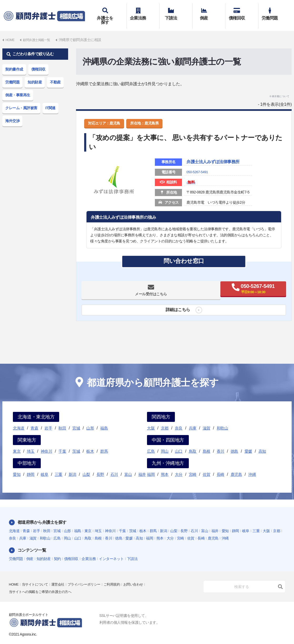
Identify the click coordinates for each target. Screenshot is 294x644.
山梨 (86, 467)
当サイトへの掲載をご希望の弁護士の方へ (43, 584)
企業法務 (143, 12)
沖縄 (252, 467)
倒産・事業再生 (18, 87)
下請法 (176, 12)
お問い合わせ (142, 577)
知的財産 (35, 74)
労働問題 (275, 12)
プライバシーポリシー (89, 577)
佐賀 (207, 467)
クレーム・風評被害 (21, 100)
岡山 (165, 444)
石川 (114, 467)
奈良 (179, 420)
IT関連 (50, 100)
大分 (179, 467)
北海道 (19, 420)
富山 (128, 467)
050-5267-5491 (198, 165)
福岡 (151, 467)
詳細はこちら (176, 305)
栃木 (90, 444)
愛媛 (248, 444)
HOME (14, 577)
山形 (90, 420)
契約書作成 (14, 62)
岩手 (48, 420)
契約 (57, 551)
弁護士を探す (110, 12)
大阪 (151, 420)
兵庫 (193, 420)
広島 (151, 444)
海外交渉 (12, 113)
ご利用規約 (119, 577)
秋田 (62, 420)
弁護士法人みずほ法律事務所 (220, 155)
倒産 (209, 12)
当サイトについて (37, 577)
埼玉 (31, 444)
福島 (104, 420)
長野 (100, 467)
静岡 (31, 467)
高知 (262, 444)
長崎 (220, 467)
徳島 (234, 444)
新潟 (72, 467)
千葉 (62, 444)
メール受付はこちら (133, 285)
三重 (59, 467)
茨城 (76, 444)
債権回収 (242, 12)
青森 (34, 420)
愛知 (17, 467)
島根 (207, 444)
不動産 (55, 74)
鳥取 (193, 444)
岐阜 (45, 467)
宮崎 (193, 467)
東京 (17, 444)
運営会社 (61, 577)
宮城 (76, 420)
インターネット (111, 551)
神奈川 (47, 444)
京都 (165, 420)
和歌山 (222, 420)
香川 (220, 444)
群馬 (104, 444)
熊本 (165, 467)
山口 (179, 444)
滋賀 (207, 420)
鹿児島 (236, 467)
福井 (142, 467)
